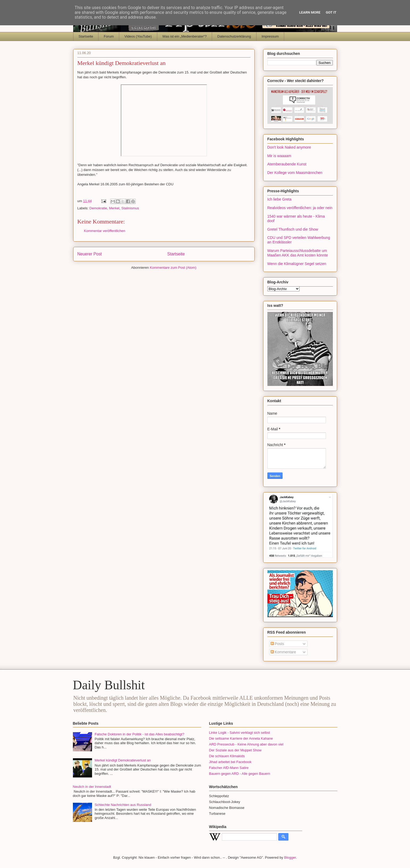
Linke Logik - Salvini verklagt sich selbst (240, 733)
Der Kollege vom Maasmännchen (295, 173)
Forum (109, 36)
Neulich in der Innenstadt (92, 787)
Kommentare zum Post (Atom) (173, 268)
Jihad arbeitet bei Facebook (230, 762)
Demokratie (98, 208)
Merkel (114, 208)
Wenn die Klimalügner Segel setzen (297, 264)
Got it (331, 12)
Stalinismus (130, 208)
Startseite (86, 36)
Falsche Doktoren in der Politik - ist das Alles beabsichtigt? (140, 734)
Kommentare (283, 652)
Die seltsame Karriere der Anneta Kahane (241, 738)
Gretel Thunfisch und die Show (293, 229)
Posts (277, 644)
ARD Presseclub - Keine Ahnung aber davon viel (246, 744)
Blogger (290, 857)
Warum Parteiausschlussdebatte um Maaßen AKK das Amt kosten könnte (298, 253)
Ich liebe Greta (279, 199)
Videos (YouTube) (138, 36)
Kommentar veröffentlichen (105, 231)
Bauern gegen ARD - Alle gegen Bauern (240, 774)
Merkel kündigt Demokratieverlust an (123, 760)
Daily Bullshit (109, 685)
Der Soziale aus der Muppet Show (235, 750)
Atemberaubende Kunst (287, 164)
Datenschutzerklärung (234, 36)
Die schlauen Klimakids (227, 756)
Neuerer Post (90, 254)
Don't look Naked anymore (289, 147)
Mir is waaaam (279, 156)
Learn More (310, 12)
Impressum (270, 36)
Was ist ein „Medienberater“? (184, 36)
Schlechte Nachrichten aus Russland (123, 805)
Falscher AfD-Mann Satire (229, 768)
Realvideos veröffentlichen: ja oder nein (300, 208)
